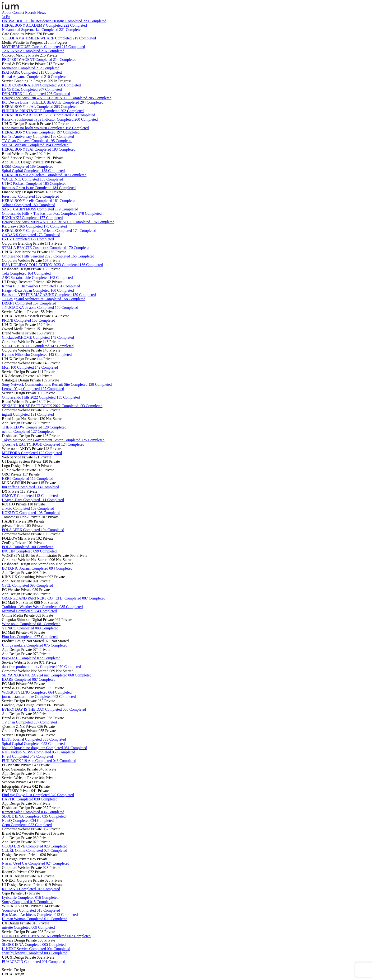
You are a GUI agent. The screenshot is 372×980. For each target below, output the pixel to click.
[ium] (10, 8)
